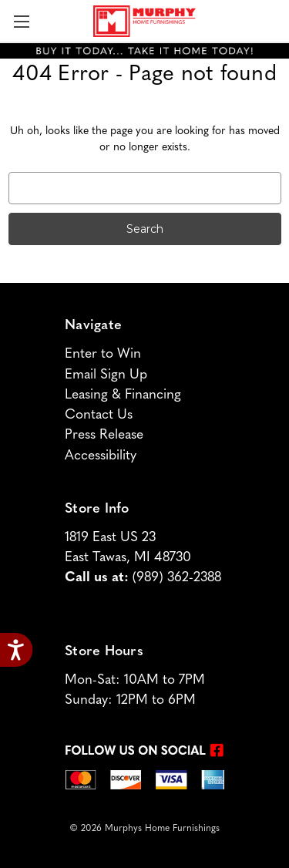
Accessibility (101, 456)
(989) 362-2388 (177, 578)
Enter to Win (103, 354)
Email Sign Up (106, 375)
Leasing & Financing (123, 395)
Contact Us (99, 415)
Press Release (104, 435)
